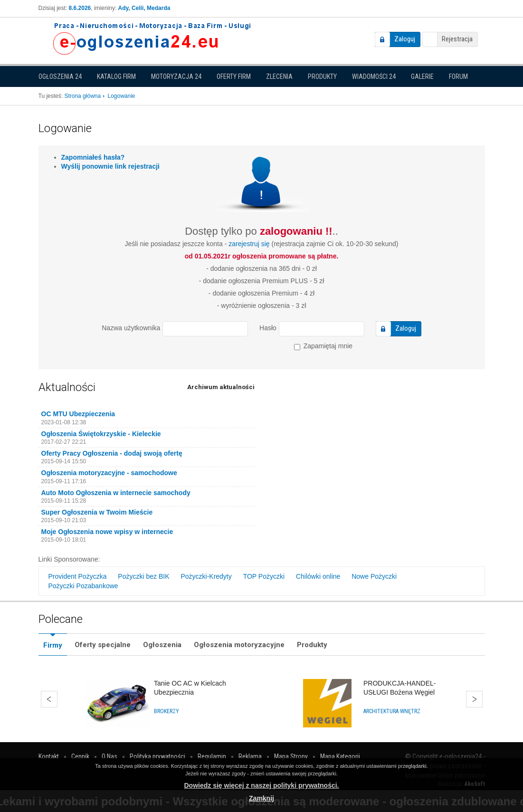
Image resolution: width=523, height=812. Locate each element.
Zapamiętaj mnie (323, 346)
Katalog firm (116, 76)
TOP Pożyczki (264, 576)
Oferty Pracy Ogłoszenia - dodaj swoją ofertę (112, 453)
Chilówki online (318, 576)
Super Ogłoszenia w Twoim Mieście (97, 512)
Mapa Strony (291, 756)
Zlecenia (279, 76)
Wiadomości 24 (374, 76)
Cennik (80, 756)
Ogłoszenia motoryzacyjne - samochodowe (109, 473)
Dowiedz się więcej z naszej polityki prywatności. (262, 785)
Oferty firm (234, 76)
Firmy (53, 645)
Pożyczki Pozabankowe (83, 586)
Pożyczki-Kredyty (206, 576)
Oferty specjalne (103, 645)
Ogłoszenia (162, 645)
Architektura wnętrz (392, 711)
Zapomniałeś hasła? (93, 157)
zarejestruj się (249, 244)
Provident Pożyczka (78, 576)
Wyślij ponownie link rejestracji (110, 166)
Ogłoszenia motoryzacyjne (239, 645)
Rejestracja (457, 39)
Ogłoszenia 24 (60, 76)
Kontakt (49, 756)
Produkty (322, 76)
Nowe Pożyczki (374, 576)
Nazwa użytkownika (131, 328)
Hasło (268, 328)
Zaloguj (405, 39)
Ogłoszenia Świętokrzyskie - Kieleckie (101, 434)
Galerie (422, 76)
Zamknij (261, 798)
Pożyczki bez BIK (143, 576)
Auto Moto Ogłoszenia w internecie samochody (116, 493)
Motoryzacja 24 (176, 76)
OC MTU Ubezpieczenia (78, 414)
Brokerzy (166, 711)
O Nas (109, 756)
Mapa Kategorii (340, 756)
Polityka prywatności (157, 756)
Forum (458, 76)
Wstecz (49, 699)
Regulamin (212, 756)
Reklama (250, 756)
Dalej (474, 699)
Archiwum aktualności (221, 387)
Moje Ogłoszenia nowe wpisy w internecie (107, 532)
